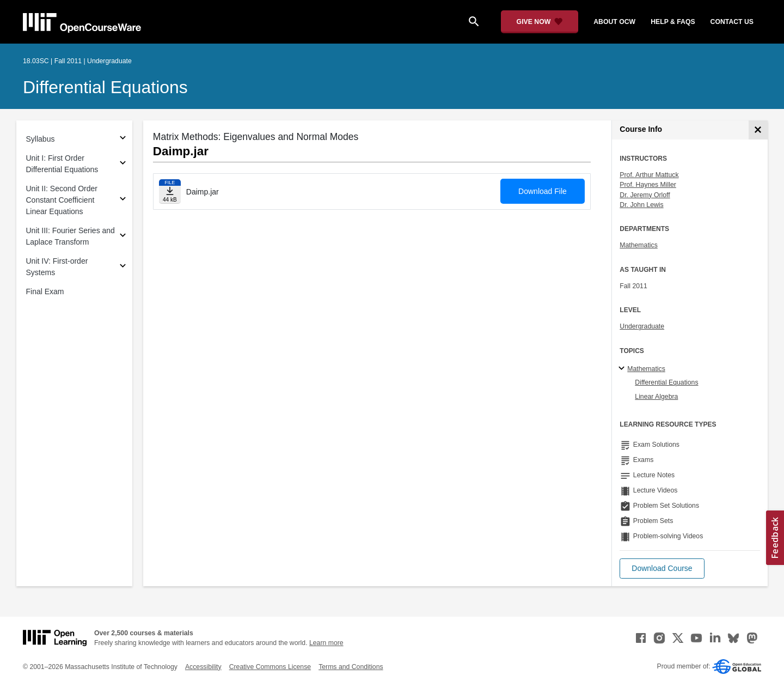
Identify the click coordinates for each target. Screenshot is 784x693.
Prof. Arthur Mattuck (649, 175)
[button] (662, 569)
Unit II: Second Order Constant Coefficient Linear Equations (62, 200)
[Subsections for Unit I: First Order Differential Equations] (123, 164)
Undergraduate (642, 326)
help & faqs (673, 22)
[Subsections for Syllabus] (123, 139)
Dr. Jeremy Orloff (645, 195)
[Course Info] (758, 130)
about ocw (614, 22)
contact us (732, 22)
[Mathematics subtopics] (623, 369)
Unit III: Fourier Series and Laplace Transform (71, 236)
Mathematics (638, 245)
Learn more (326, 643)
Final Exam (45, 291)
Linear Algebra (656, 397)
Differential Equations (105, 87)
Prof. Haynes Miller (648, 185)
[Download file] (170, 192)
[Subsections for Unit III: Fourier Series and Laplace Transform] (123, 237)
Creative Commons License (270, 667)
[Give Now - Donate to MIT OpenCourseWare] (540, 22)
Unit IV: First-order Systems (57, 267)
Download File (543, 191)
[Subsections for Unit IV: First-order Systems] (123, 267)
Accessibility (203, 667)
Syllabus (41, 139)
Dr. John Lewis (641, 205)
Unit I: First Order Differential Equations (62, 164)
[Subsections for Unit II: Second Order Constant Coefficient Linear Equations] (123, 200)
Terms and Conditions (351, 667)
